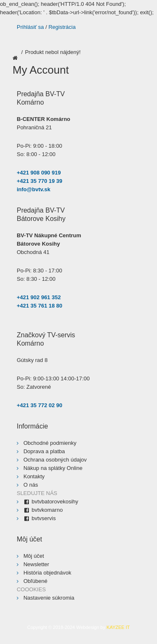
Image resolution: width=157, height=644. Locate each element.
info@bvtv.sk (33, 189)
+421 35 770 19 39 (40, 181)
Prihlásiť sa (30, 27)
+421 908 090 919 (39, 173)
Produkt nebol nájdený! (53, 52)
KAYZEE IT (118, 627)
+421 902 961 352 (39, 297)
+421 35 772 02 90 (40, 405)
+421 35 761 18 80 (40, 306)
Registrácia (62, 27)
